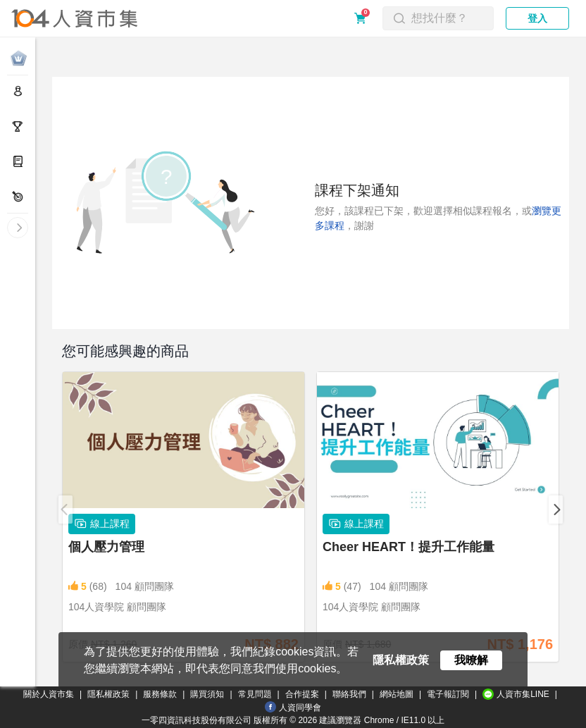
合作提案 (302, 694)
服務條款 (160, 694)
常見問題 (255, 694)
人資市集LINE (516, 694)
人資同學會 (293, 707)
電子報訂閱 (448, 694)
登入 (537, 18)
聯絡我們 (349, 694)
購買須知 (207, 694)
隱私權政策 (108, 694)
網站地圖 (397, 694)
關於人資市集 (49, 694)
